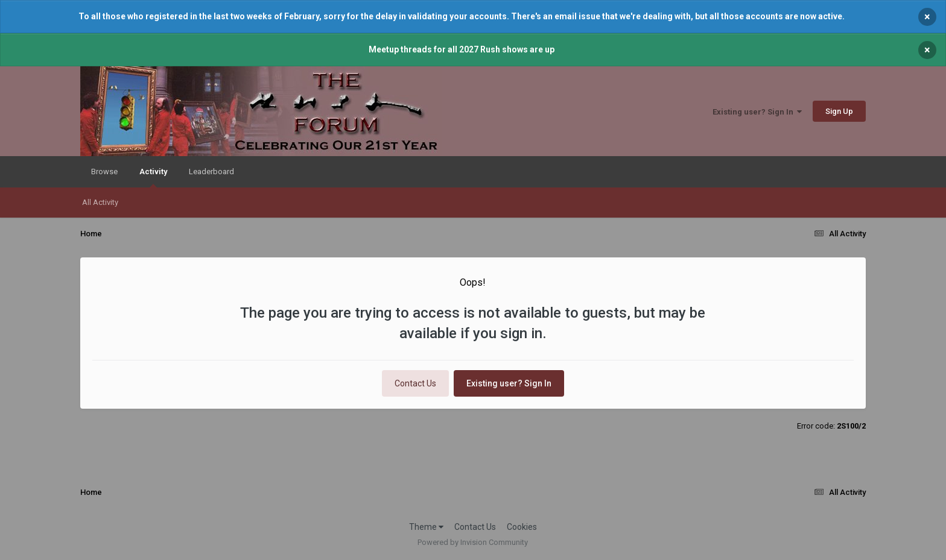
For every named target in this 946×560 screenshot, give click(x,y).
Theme (426, 527)
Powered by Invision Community (473, 542)
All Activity (100, 202)
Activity (153, 177)
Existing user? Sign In (757, 112)
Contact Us (415, 383)
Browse (104, 171)
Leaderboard (211, 171)
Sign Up (839, 111)
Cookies (522, 527)
